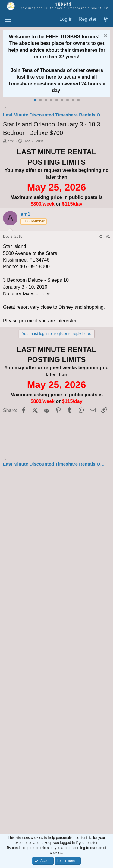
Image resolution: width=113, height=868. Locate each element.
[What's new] (106, 19)
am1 (11, 141)
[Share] (100, 237)
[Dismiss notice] (105, 37)
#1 (108, 237)
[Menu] (8, 20)
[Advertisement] (56, 651)
